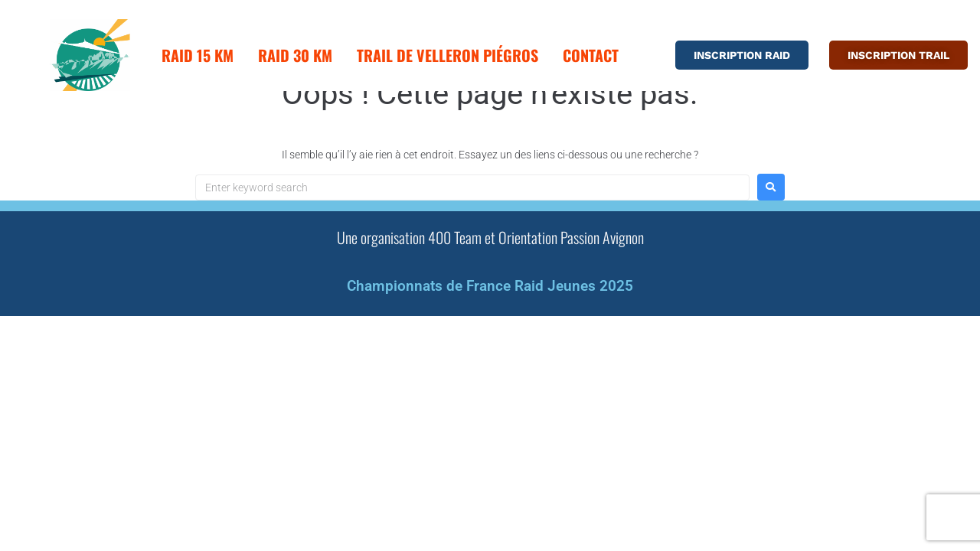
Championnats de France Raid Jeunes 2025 (490, 328)
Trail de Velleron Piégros (448, 55)
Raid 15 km (198, 55)
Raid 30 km (295, 55)
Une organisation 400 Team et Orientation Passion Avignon (490, 279)
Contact (591, 55)
